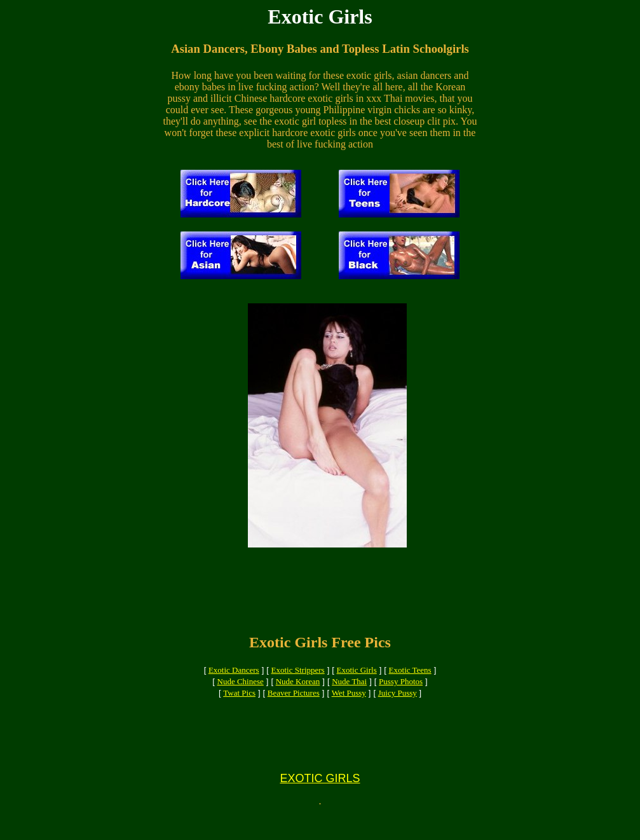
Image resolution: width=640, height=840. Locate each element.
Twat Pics (239, 704)
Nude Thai (349, 693)
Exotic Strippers (298, 681)
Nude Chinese (241, 693)
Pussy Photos (401, 693)
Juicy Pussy (398, 704)
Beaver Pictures (294, 704)
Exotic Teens (410, 681)
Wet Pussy (349, 704)
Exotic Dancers (234, 681)
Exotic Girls (357, 681)
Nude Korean (298, 693)
